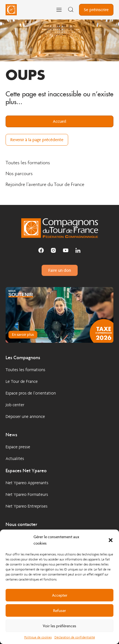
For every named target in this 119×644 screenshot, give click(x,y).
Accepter (60, 595)
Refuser (59, 611)
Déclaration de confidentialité (75, 637)
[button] (111, 540)
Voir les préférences (59, 626)
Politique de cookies (38, 637)
